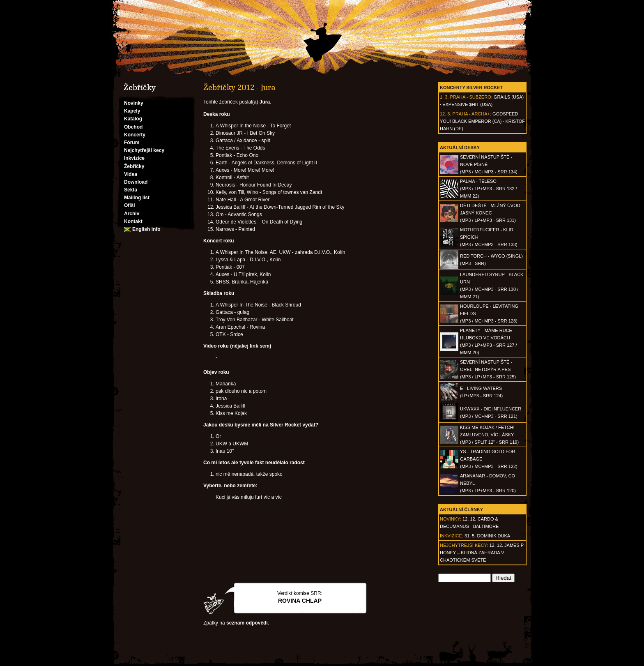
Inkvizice (134, 158)
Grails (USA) (509, 97)
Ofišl (130, 205)
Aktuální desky (460, 147)
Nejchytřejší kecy (144, 150)
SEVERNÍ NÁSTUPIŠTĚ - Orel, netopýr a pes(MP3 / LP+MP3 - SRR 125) (488, 369)
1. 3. (444, 97)
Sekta (131, 190)
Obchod (133, 127)
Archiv (132, 214)
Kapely (132, 111)
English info (146, 229)
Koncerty (135, 135)
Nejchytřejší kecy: (464, 545)
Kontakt (133, 221)
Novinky (134, 103)
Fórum (132, 143)
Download (136, 182)
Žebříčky (134, 166)
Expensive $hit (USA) (467, 104)
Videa (131, 174)
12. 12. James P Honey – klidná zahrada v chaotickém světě (482, 553)
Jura (265, 102)
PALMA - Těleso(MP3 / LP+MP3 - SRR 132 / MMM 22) (488, 189)
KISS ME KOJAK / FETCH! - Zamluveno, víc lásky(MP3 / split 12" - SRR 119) (489, 435)
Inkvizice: (452, 536)
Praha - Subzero (470, 97)
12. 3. (446, 114)
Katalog (133, 119)
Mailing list (137, 198)
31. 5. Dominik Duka (487, 536)
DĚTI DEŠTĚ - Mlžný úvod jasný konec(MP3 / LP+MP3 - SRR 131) (490, 213)
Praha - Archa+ (471, 114)
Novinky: (451, 519)
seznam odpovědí (247, 623)
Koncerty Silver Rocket (471, 88)
